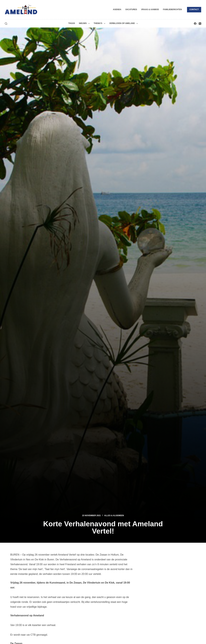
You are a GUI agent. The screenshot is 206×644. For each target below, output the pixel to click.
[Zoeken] (6, 24)
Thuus (72, 23)
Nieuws (85, 23)
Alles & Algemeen (114, 516)
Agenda (117, 9)
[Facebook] (195, 24)
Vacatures (131, 9)
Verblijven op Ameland (124, 23)
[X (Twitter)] (200, 24)
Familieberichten (172, 9)
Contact (194, 9)
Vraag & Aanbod (150, 9)
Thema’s (100, 23)
